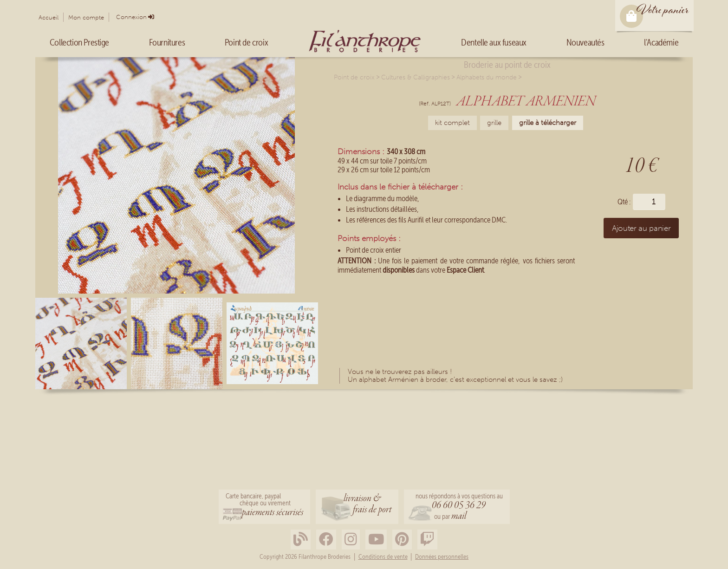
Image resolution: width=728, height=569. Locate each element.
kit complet (452, 123)
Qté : (624, 202)
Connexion (131, 17)
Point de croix (354, 77)
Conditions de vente (383, 557)
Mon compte (86, 17)
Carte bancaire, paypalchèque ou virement (264, 506)
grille (494, 123)
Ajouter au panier (641, 228)
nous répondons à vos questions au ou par (459, 507)
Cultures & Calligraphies (416, 77)
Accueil (49, 17)
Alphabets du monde (487, 77)
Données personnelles (442, 557)
